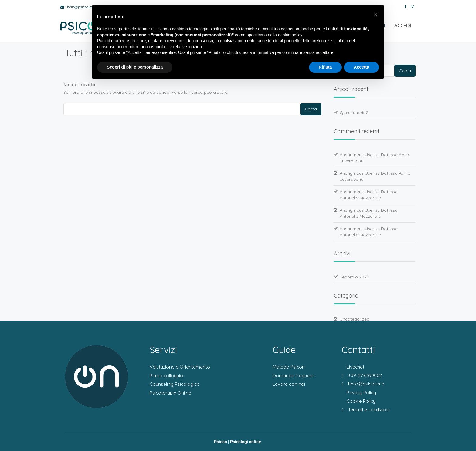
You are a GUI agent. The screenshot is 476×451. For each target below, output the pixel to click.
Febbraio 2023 (354, 277)
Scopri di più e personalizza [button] (135, 67)
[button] (376, 15)
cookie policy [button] (290, 35)
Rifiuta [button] (325, 67)
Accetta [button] (361, 67)
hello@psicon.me (77, 7)
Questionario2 (354, 113)
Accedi (403, 27)
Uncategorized (355, 319)
